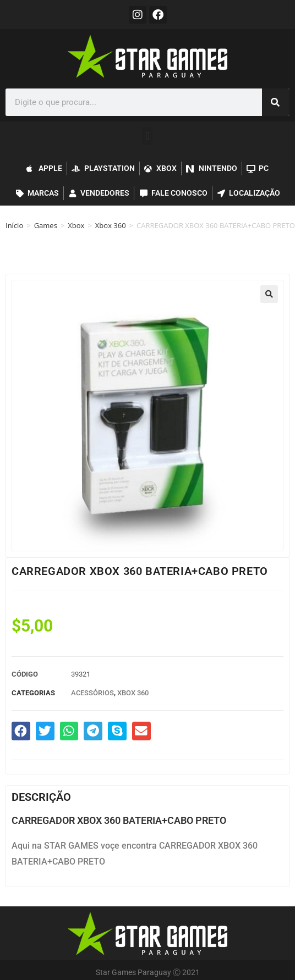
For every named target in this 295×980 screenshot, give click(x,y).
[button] (147, 136)
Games (46, 225)
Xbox (76, 225)
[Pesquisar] (276, 102)
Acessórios (92, 693)
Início (14, 225)
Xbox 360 (111, 225)
